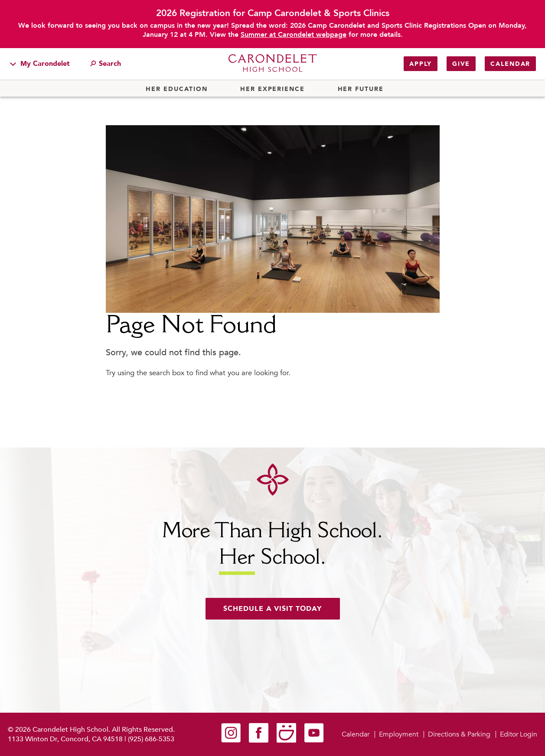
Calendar (510, 64)
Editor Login (519, 734)
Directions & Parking (459, 734)
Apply (421, 64)
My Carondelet (40, 64)
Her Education (176, 89)
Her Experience (272, 89)
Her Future (361, 89)
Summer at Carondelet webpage (294, 35)
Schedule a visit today (273, 609)
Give (461, 64)
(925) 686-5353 (151, 739)
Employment (399, 734)
